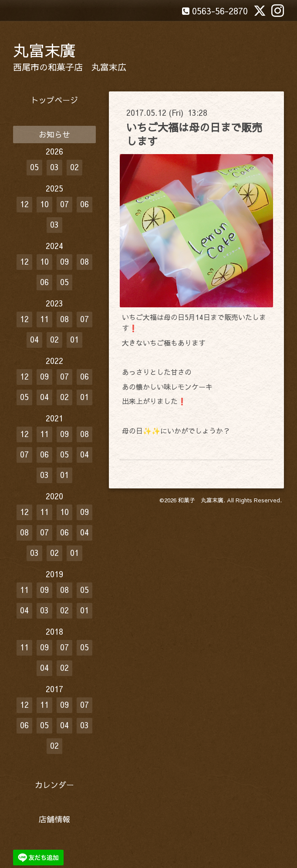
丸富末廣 (44, 50)
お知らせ (54, 134)
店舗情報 (54, 819)
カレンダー (54, 785)
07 (64, 204)
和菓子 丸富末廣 (201, 500)
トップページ (54, 100)
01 (74, 339)
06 (84, 204)
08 (84, 261)
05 (34, 167)
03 (54, 167)
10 (44, 204)
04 (34, 339)
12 (24, 204)
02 (74, 167)
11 (44, 319)
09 (64, 261)
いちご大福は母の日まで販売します (194, 134)
